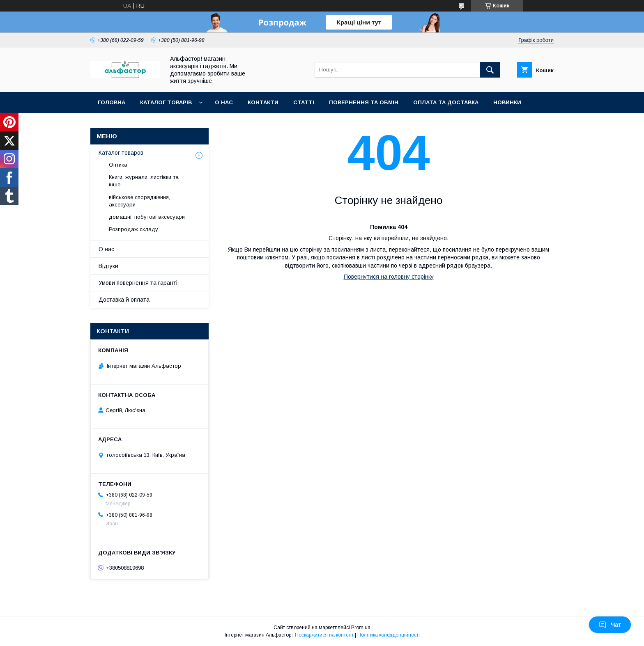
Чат (610, 625)
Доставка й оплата (124, 300)
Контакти (263, 102)
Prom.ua (361, 628)
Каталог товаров (121, 153)
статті (304, 102)
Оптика (118, 165)
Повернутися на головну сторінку (389, 277)
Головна (112, 102)
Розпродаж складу (133, 229)
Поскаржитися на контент (324, 635)
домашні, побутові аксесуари (147, 217)
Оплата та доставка (446, 102)
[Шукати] (490, 70)
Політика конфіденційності (389, 635)
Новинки (507, 102)
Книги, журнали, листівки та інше (144, 181)
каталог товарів (166, 102)
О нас (224, 102)
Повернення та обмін (364, 102)
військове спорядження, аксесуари (139, 201)
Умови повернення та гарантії (139, 283)
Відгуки (108, 266)
